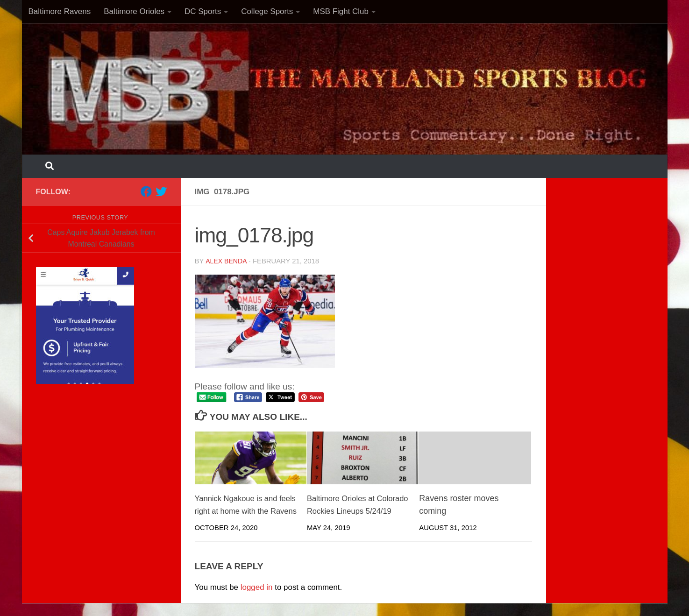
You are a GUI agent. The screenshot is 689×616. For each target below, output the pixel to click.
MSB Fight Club (341, 11)
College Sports (267, 11)
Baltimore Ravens (60, 11)
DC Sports (203, 11)
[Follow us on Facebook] (146, 191)
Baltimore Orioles (134, 11)
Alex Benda (227, 261)
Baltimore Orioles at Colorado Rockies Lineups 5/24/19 (356, 511)
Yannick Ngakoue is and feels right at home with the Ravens (245, 511)
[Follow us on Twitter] (161, 191)
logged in (257, 600)
